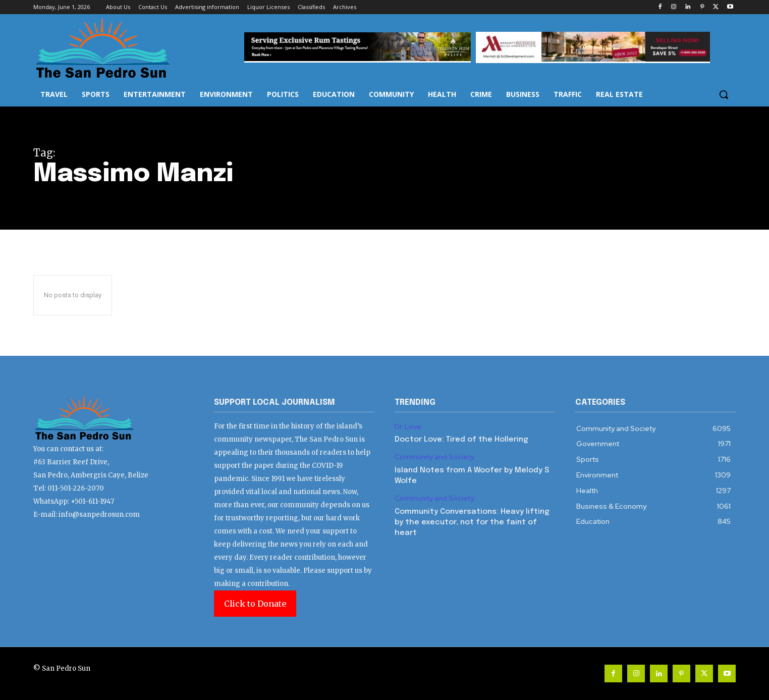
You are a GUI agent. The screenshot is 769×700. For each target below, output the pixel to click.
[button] (724, 94)
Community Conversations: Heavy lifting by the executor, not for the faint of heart (472, 522)
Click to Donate (255, 604)
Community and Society (434, 457)
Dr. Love (408, 427)
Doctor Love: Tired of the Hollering (461, 440)
